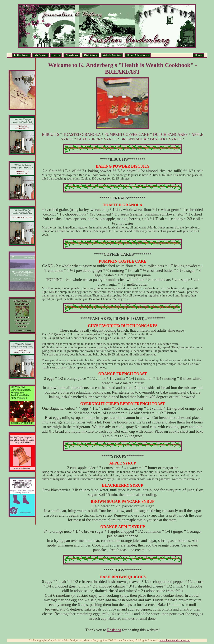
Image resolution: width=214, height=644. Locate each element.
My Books (40, 55)
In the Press (21, 55)
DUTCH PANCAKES (170, 134)
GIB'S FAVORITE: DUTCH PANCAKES (123, 326)
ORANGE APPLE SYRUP (123, 527)
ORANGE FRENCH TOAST (123, 374)
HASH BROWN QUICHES (123, 577)
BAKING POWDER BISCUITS (123, 166)
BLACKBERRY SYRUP (97, 139)
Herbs (56, 55)
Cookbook (72, 55)
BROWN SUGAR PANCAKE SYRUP (151, 139)
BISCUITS (51, 134)
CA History (91, 55)
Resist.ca (114, 630)
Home (198, 55)
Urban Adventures (138, 55)
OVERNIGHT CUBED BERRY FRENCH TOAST (123, 404)
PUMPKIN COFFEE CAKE (127, 134)
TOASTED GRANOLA (82, 134)
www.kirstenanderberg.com (175, 640)
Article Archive (112, 55)
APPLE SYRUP (123, 463)
